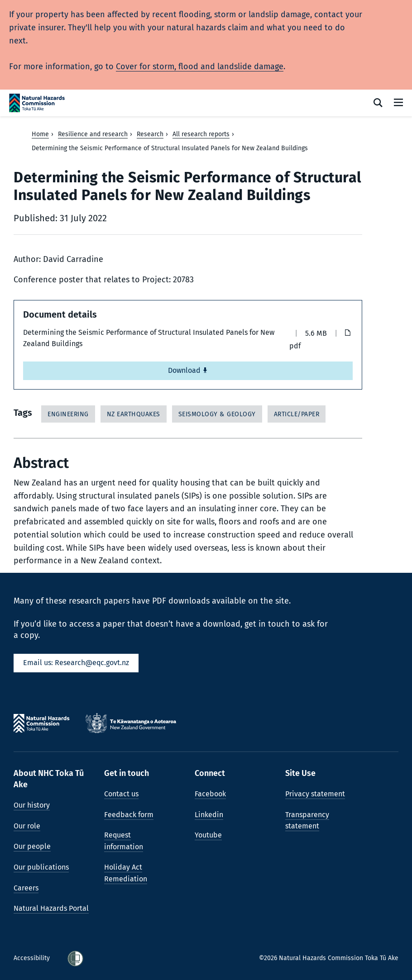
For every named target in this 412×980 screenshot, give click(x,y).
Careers (26, 888)
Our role (27, 826)
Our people (32, 846)
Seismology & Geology (217, 414)
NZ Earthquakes (134, 414)
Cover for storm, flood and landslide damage (200, 67)
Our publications (41, 867)
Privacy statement (315, 794)
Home (40, 134)
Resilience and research (93, 134)
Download (188, 370)
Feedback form (129, 815)
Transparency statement (307, 821)
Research (150, 134)
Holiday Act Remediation (126, 873)
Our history (32, 805)
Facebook (210, 794)
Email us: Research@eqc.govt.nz (76, 663)
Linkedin (209, 815)
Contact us (121, 794)
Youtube (208, 835)
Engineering (68, 414)
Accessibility (33, 958)
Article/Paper (297, 414)
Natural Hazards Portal (51, 908)
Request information (124, 841)
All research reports (201, 134)
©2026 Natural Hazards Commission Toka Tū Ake (329, 958)
